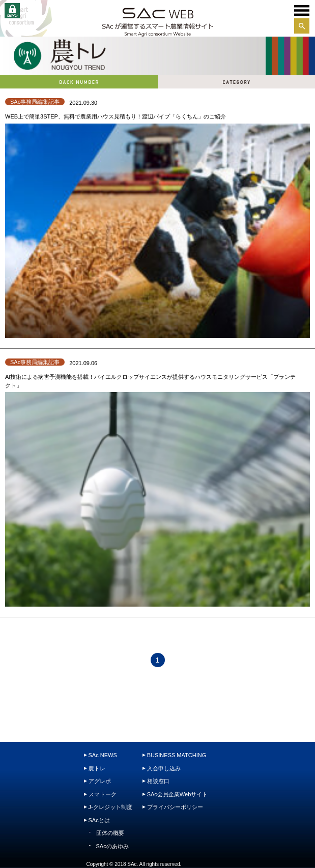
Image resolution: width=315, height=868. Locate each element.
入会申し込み (164, 768)
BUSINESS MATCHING (177, 755)
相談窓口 (158, 781)
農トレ (97, 768)
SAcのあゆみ (112, 846)
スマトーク (103, 794)
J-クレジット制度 (110, 807)
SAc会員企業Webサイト (178, 794)
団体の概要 (110, 833)
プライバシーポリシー (175, 807)
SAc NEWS (103, 755)
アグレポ (100, 781)
